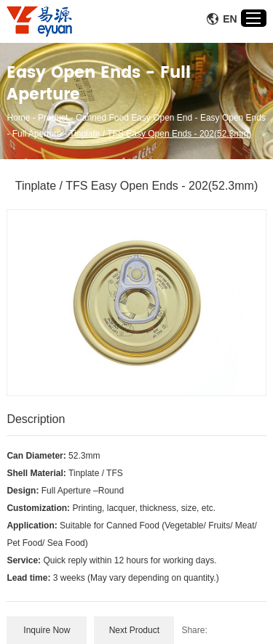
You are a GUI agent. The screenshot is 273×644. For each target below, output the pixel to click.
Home (18, 118)
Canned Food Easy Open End (134, 118)
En (222, 19)
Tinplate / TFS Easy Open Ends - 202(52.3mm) (160, 134)
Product (53, 118)
